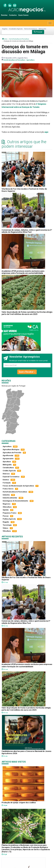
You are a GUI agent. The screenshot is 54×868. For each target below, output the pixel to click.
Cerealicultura (8, 468)
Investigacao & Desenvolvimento (15, 501)
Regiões (5, 29)
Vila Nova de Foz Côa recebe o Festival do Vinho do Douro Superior (24, 190)
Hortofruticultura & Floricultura (19, 39)
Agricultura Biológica (11, 450)
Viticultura (7, 531)
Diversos (6, 474)
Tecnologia (7, 525)
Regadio (6, 522)
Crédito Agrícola (9, 471)
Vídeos (5, 528)
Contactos (13, 15)
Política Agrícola (9, 519)
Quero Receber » (27, 372)
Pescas (6, 516)
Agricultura (30, 60)
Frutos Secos (8, 489)
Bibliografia (42, 29)
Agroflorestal (8, 456)
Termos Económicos (31, 29)
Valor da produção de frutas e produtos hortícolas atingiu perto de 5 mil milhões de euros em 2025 (27, 313)
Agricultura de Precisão (12, 453)
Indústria (6, 495)
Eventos (6, 480)
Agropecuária (8, 459)
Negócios (7, 504)
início (5, 39)
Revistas (4, 15)
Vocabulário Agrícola (16, 29)
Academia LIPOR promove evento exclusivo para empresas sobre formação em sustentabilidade (23, 272)
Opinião (6, 510)
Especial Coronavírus (11, 477)
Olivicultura (7, 507)
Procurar (38, 32)
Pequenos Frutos (10, 513)
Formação (7, 483)
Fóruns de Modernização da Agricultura (18, 486)
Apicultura (7, 462)
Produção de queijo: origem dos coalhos (19, 803)
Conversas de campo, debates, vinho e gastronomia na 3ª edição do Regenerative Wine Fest (27, 231)
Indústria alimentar (10, 498)
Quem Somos (23, 15)
